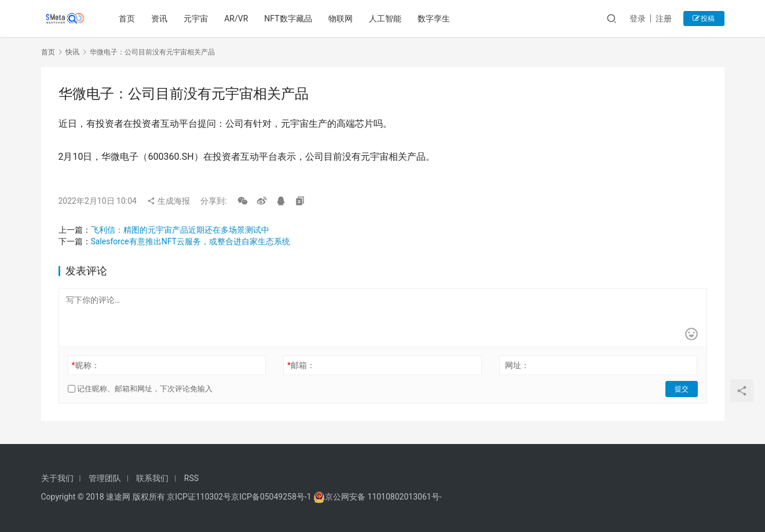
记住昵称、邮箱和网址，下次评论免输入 (140, 389)
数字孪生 (434, 19)
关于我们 (57, 478)
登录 (638, 19)
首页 (127, 19)
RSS (191, 478)
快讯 (72, 52)
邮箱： (301, 365)
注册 (664, 19)
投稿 (704, 19)
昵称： (85, 365)
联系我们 (152, 478)
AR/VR (236, 19)
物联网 (341, 19)
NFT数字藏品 (288, 19)
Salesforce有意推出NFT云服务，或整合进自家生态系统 (191, 241)
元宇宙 (196, 19)
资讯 (159, 19)
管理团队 (105, 478)
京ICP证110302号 (199, 497)
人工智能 (385, 19)
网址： (517, 365)
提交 (682, 389)
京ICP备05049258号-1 (272, 497)
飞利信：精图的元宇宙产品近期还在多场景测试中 (180, 230)
